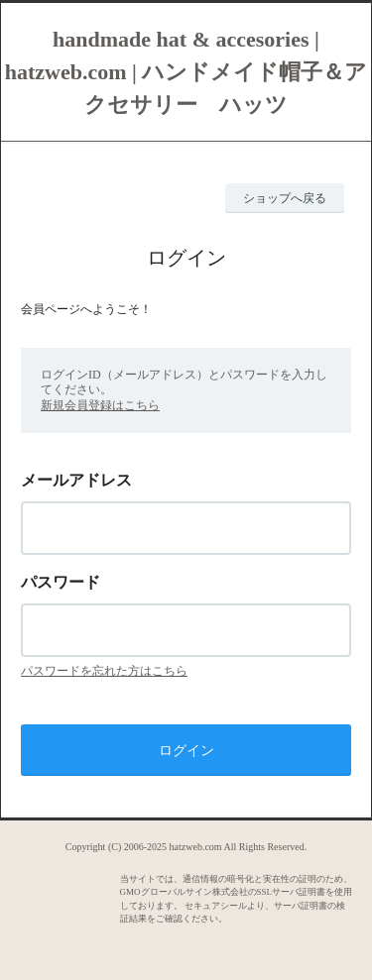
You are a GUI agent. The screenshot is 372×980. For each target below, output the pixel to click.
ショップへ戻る (285, 198)
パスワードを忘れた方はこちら (104, 671)
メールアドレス (76, 480)
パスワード (61, 582)
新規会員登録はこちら (100, 405)
